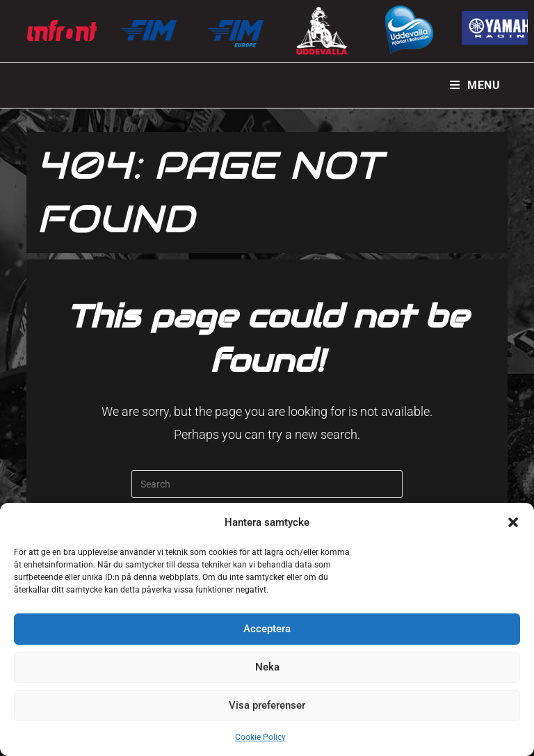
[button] (513, 522)
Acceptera (267, 629)
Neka (267, 667)
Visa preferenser (267, 705)
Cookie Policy (260, 737)
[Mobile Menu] (475, 85)
